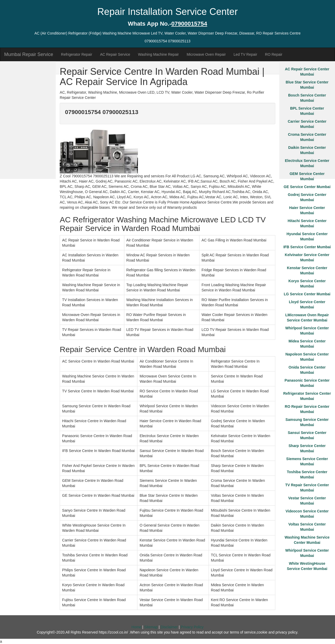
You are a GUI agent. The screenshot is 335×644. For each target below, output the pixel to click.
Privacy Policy (192, 627)
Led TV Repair (245, 54)
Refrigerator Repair (77, 54)
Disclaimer (169, 627)
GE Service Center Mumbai (307, 187)
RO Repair (274, 54)
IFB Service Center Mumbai (307, 247)
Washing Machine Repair (158, 54)
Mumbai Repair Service (29, 54)
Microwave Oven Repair (206, 54)
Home (136, 627)
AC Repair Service (115, 54)
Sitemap (151, 627)
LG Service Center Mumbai (307, 294)
